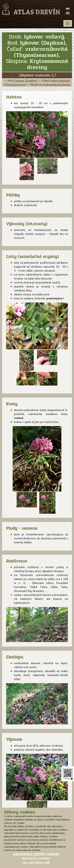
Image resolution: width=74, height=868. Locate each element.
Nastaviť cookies (36, 858)
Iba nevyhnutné (36, 863)
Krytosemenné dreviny (57, 85)
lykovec (26, 81)
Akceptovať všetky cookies (36, 854)
